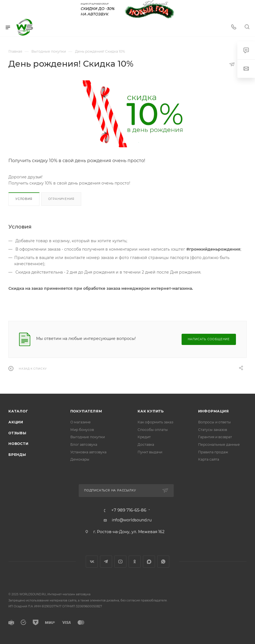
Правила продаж (213, 452)
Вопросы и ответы (215, 422)
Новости (18, 444)
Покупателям (86, 411)
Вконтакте (92, 562)
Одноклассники (135, 562)
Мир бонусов (82, 430)
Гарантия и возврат (215, 437)
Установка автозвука (88, 452)
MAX (149, 562)
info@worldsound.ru (132, 520)
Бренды (17, 455)
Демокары (80, 459)
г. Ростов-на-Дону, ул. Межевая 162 (129, 532)
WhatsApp (163, 562)
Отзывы (17, 433)
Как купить (151, 411)
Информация (214, 411)
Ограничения (61, 199)
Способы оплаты (153, 430)
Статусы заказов (213, 430)
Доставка (146, 445)
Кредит (144, 437)
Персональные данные (219, 445)
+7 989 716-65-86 (129, 510)
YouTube (120, 562)
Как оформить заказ (155, 422)
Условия (24, 199)
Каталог (18, 411)
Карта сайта (209, 459)
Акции (16, 422)
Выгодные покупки (88, 437)
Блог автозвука (84, 445)
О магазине (81, 422)
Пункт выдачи (150, 452)
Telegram (106, 562)
